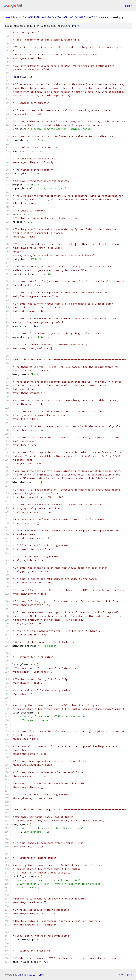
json (130, 975)
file (76, 26)
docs (105, 17)
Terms (41, 975)
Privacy (31, 975)
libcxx (17, 17)
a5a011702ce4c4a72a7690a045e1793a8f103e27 (60, 17)
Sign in (129, 6)
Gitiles (21, 975)
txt (121, 975)
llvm (7, 17)
